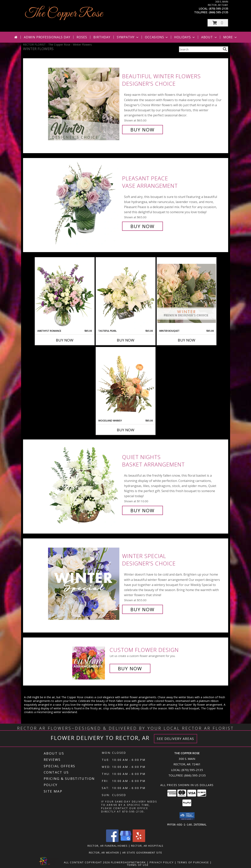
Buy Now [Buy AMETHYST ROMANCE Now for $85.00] (65, 340)
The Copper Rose (64, 14)
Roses (82, 37)
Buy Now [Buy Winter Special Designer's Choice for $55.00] (142, 609)
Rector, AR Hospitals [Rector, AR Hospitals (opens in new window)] (147, 846)
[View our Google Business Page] (126, 841)
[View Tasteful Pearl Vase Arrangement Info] (126, 293)
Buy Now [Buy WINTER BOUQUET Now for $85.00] (187, 340)
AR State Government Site (142, 852)
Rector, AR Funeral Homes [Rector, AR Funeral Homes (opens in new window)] (108, 846)
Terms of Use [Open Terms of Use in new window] (138, 865)
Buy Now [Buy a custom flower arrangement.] (130, 668)
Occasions (157, 37)
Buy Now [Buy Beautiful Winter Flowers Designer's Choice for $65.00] (142, 130)
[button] (218, 23)
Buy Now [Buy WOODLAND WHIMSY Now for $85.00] (126, 430)
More (230, 37)
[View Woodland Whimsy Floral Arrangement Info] (126, 383)
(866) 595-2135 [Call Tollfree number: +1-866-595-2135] (195, 775)
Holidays (185, 37)
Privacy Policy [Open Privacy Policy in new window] (162, 862)
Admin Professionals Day (47, 37)
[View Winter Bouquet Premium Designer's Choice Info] (187, 293)
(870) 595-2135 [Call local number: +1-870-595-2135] (218, 9)
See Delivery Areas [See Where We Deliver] (176, 739)
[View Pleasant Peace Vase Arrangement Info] (84, 202)
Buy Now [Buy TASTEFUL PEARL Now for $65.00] (126, 340)
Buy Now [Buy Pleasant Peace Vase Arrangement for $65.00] (142, 226)
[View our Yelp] (139, 841)
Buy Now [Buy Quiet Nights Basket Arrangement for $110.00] (142, 510)
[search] (225, 49)
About (209, 37)
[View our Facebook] (112, 841)
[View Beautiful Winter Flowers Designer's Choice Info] (84, 103)
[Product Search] (200, 49)
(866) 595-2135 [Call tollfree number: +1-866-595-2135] (218, 12)
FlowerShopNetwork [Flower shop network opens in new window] (128, 862)
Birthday (102, 37)
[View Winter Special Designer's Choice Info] (84, 583)
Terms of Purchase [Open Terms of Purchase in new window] (193, 862)
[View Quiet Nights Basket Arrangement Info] (84, 484)
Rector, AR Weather (104, 852)
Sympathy (128, 37)
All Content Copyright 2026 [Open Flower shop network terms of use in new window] (87, 862)
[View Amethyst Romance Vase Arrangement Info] (65, 293)
